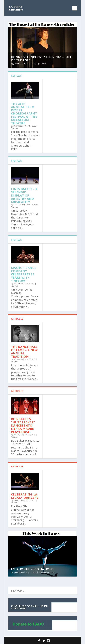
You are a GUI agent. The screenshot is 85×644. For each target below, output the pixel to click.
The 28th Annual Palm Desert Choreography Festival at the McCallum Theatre (24, 113)
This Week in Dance (46, 572)
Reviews (43, 63)
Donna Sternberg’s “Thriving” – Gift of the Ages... (41, 59)
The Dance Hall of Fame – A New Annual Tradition (24, 352)
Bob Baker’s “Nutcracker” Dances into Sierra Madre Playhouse (23, 425)
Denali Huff (18, 284)
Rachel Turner (19, 205)
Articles (14, 361)
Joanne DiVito (19, 63)
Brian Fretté (18, 126)
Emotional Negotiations (32, 569)
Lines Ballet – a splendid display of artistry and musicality (24, 195)
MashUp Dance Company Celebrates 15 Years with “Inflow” (24, 274)
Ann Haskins (19, 500)
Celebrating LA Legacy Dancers (25, 496)
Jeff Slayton (18, 359)
